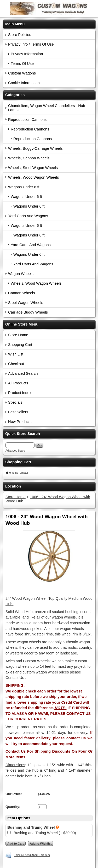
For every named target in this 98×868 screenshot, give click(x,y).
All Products (18, 383)
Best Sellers (18, 412)
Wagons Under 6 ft (24, 187)
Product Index (20, 393)
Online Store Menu (22, 324)
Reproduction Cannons (27, 120)
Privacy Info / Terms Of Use (31, 44)
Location (13, 486)
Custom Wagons (22, 73)
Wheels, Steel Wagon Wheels (33, 168)
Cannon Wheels (21, 293)
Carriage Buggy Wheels (28, 312)
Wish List (16, 354)
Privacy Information (27, 54)
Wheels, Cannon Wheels (29, 158)
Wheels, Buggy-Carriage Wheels (35, 148)
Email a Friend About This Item (32, 855)
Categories (15, 95)
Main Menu (15, 24)
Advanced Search (23, 373)
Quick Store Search (23, 434)
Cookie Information (24, 83)
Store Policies (20, 35)
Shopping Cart (20, 345)
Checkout (16, 364)
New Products (20, 422)
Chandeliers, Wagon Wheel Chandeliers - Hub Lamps (47, 108)
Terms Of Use (22, 64)
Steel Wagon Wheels (26, 303)
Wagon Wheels (21, 274)
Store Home (18, 335)
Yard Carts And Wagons (28, 216)
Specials (15, 402)
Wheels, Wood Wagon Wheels (33, 177)
